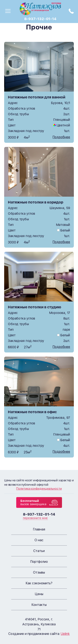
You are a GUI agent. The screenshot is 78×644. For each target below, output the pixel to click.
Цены (39, 594)
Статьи (39, 551)
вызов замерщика (33, 502)
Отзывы (39, 572)
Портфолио (39, 562)
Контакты (39, 605)
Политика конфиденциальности (39, 489)
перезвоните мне (35, 518)
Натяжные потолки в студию (35, 307)
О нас (39, 540)
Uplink (65, 634)
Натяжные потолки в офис (32, 412)
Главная (39, 529)
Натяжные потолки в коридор (36, 202)
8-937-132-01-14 (40, 19)
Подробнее (61, 137)
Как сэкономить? (39, 583)
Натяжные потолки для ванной (37, 97)
